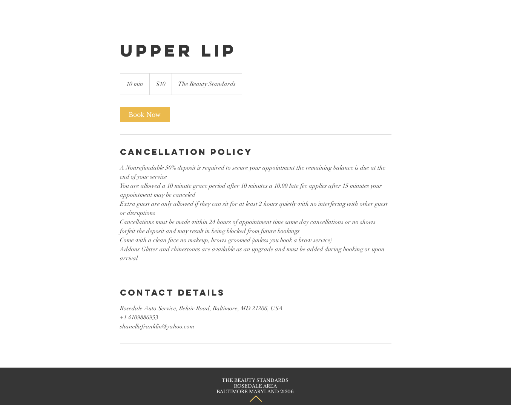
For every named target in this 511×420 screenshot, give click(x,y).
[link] (145, 115)
